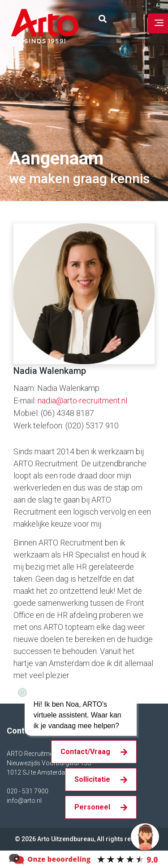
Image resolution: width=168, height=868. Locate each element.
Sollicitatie (92, 779)
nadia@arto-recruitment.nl (82, 400)
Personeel (92, 807)
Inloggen (131, 19)
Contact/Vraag (85, 752)
